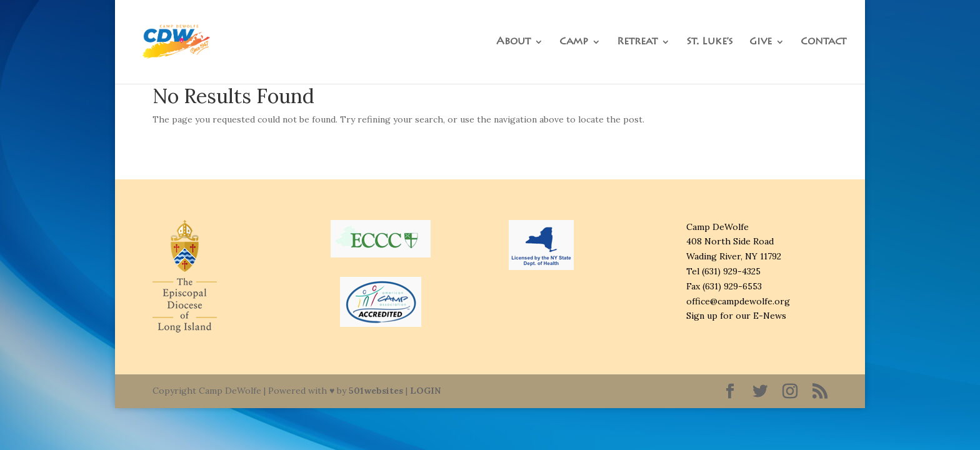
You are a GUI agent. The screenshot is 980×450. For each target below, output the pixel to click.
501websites (376, 391)
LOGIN (425, 391)
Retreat (637, 42)
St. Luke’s (710, 42)
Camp (574, 42)
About (513, 42)
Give (761, 42)
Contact (823, 42)
